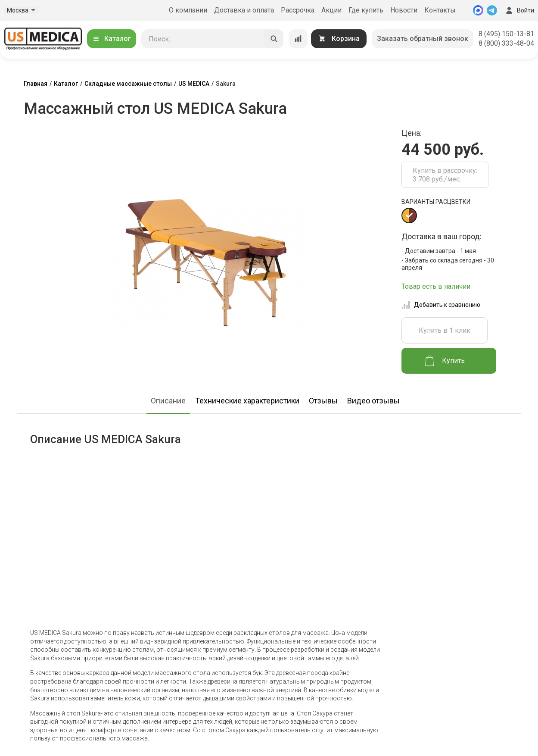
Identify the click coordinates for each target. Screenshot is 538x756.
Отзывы (323, 401)
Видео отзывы (373, 401)
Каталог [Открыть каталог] (112, 39)
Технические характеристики (247, 401)
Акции (331, 10)
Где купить (366, 10)
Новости (404, 10)
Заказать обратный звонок (423, 39)
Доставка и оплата (244, 10)
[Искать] (274, 39)
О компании (188, 10)
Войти (519, 10)
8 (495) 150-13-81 (506, 34)
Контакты (440, 10)
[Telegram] (492, 10)
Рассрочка (298, 10)
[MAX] (478, 10)
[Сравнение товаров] (298, 39)
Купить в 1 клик (445, 330)
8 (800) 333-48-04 (506, 43)
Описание (168, 401)
